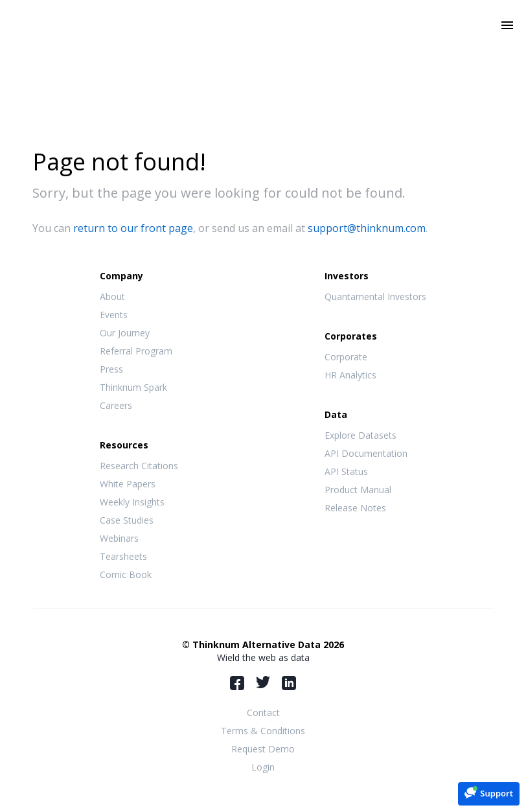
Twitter (263, 682)
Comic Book (126, 574)
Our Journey (125, 333)
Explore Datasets (360, 435)
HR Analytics (350, 375)
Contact (263, 713)
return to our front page (133, 228)
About (112, 296)
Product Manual (358, 490)
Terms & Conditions (263, 731)
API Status (346, 471)
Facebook (237, 683)
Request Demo (263, 749)
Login (263, 767)
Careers (116, 405)
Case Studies (127, 520)
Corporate (346, 357)
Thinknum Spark (133, 387)
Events (114, 315)
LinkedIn (289, 683)
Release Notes (355, 508)
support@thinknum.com (367, 228)
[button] (489, 793)
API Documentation (366, 453)
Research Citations (139, 466)
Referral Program (136, 351)
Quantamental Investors (375, 296)
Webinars (119, 538)
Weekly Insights (132, 502)
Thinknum (263, 43)
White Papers (128, 484)
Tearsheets (123, 556)
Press (111, 369)
